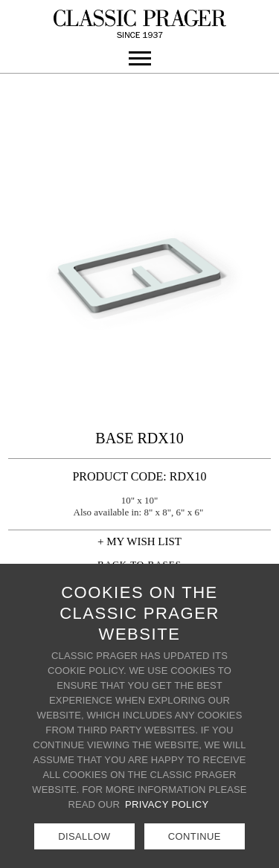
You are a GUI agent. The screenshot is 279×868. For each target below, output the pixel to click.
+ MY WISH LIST (139, 541)
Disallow (84, 836)
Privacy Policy (167, 804)
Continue (195, 836)
